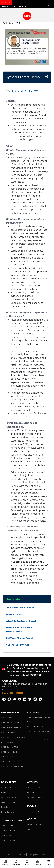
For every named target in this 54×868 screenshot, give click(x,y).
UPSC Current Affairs (10, 747)
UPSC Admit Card (9, 752)
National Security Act (17, 645)
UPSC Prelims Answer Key (13, 767)
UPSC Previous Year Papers (13, 737)
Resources (38, 863)
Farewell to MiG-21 (16, 614)
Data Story (6, 807)
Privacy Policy (33, 811)
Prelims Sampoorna (10, 797)
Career (30, 829)
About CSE (6, 792)
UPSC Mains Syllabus (10, 722)
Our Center (10, 681)
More (49, 863)
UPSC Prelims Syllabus (11, 727)
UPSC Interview (8, 732)
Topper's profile (8, 830)
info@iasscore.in (9, 6)
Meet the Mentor (34, 787)
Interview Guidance (36, 797)
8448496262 (23, 6)
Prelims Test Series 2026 (38, 740)
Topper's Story (7, 835)
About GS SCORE (35, 824)
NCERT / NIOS (7, 787)
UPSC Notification (9, 762)
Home (27, 863)
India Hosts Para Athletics (20, 608)
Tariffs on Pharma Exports (20, 638)
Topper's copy (7, 825)
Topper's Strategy (9, 840)
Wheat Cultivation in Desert (21, 621)
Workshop (32, 792)
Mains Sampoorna (9, 802)
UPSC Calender (8, 757)
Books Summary (8, 812)
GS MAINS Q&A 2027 (36, 726)
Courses (5, 863)
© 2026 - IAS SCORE (17, 855)
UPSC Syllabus (7, 717)
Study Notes (16, 863)
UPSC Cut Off (7, 742)
